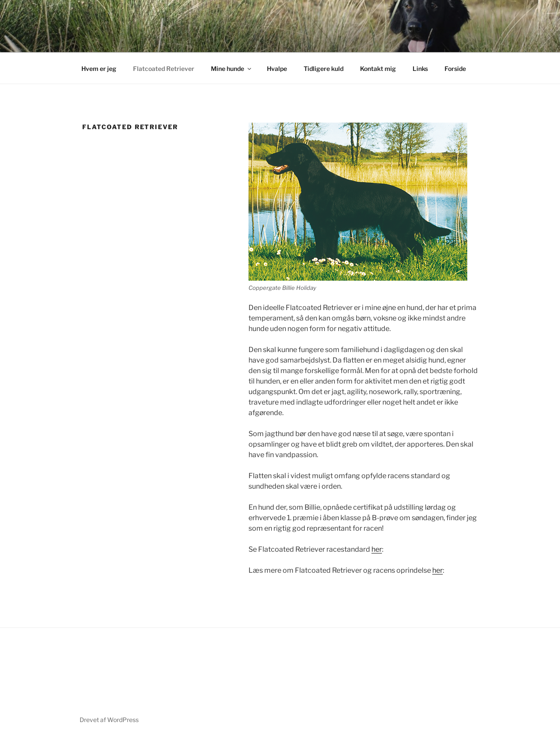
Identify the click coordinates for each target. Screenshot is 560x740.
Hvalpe (277, 69)
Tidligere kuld (324, 69)
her (377, 549)
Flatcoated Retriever (164, 69)
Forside (455, 69)
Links (420, 69)
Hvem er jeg (99, 69)
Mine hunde (232, 69)
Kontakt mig (378, 69)
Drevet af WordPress (109, 720)
